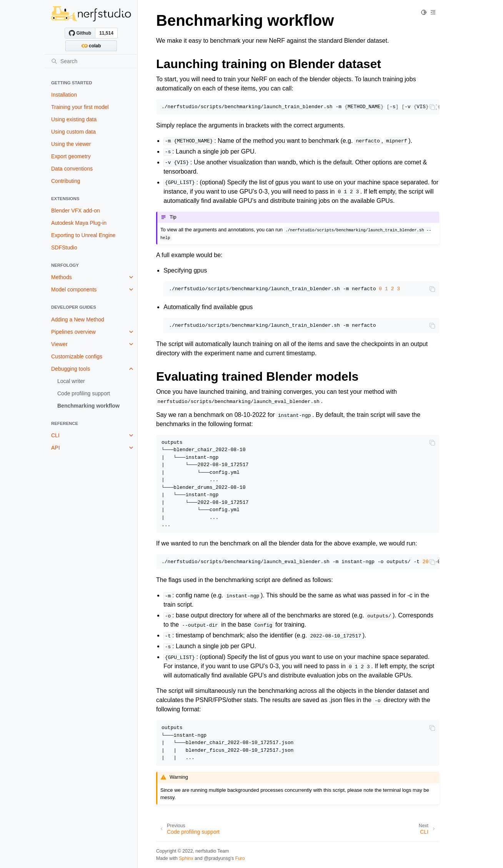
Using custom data (73, 132)
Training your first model (80, 107)
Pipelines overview (73, 332)
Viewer (59, 344)
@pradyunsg (217, 858)
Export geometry (71, 156)
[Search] (91, 61)
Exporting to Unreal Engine (83, 235)
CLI (55, 435)
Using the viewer (71, 144)
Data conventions (72, 169)
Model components (74, 289)
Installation (64, 95)
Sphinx (186, 858)
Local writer (71, 381)
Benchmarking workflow (88, 406)
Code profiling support (84, 393)
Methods (62, 277)
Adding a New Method (78, 319)
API (56, 448)
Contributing (66, 181)
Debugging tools (71, 369)
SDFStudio (64, 248)
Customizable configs (77, 356)
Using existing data (74, 119)
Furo (240, 858)
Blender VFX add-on (76, 211)
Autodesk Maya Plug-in (79, 223)
